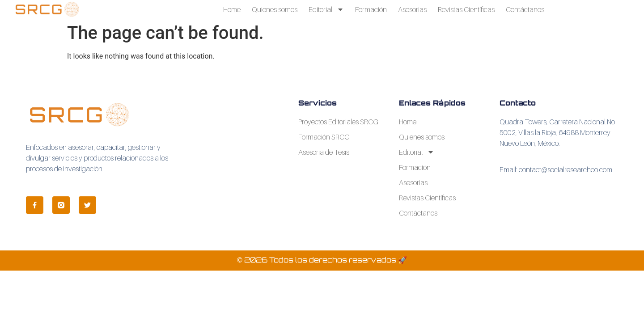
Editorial (326, 9)
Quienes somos (275, 9)
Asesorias (412, 9)
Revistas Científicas (466, 9)
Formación (371, 9)
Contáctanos (525, 9)
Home (232, 9)
